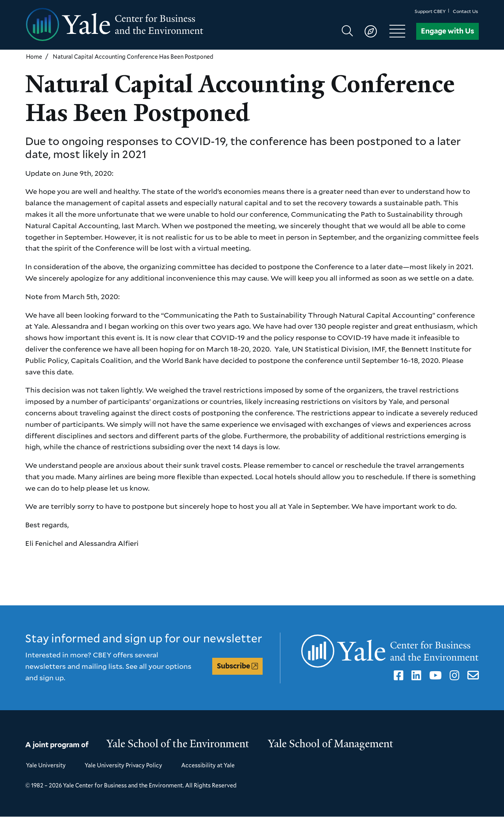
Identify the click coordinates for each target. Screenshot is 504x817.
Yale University (46, 765)
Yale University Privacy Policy (123, 765)
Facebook (397, 676)
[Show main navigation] (377, 31)
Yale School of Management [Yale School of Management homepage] (331, 744)
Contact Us (465, 11)
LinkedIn (415, 676)
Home (34, 57)
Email (472, 676)
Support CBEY (430, 11)
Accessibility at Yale (208, 765)
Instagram (453, 676)
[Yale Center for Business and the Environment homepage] (139, 25)
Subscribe (233, 666)
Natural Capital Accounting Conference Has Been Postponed (133, 57)
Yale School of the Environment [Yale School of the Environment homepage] (178, 744)
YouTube (434, 676)
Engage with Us (447, 31)
